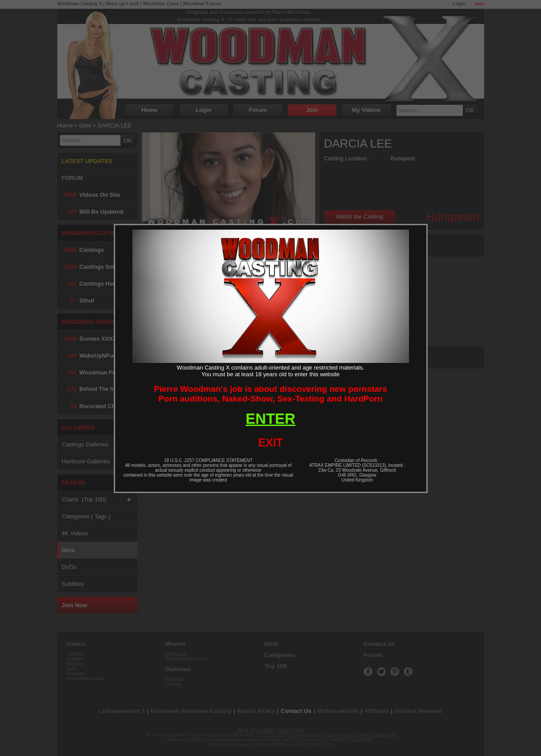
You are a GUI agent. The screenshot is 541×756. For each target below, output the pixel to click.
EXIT (271, 442)
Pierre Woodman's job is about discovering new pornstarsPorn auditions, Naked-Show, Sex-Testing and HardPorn (270, 394)
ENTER (271, 419)
